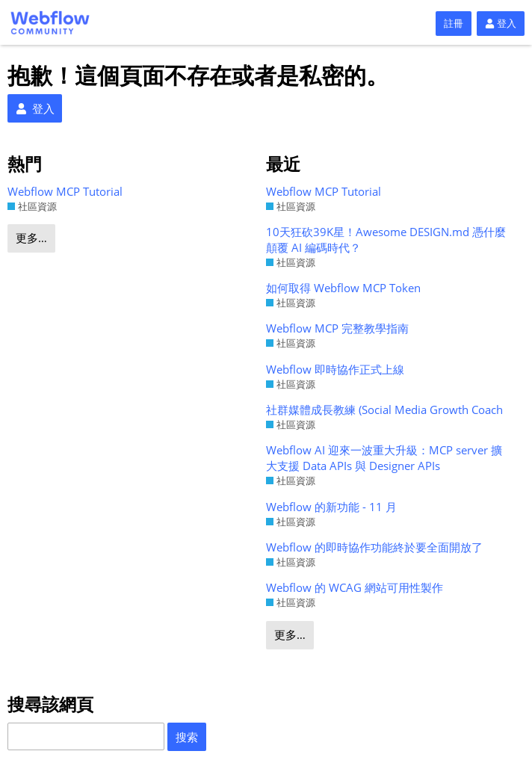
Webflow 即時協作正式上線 (335, 369)
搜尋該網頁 (50, 704)
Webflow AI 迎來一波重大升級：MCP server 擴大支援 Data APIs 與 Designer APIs (384, 458)
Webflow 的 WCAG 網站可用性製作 (355, 587)
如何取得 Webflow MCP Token (343, 288)
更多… (31, 238)
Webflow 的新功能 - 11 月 (331, 507)
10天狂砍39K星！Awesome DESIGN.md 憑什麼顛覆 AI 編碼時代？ (386, 240)
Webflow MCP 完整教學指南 (337, 328)
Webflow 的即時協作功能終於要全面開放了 (374, 547)
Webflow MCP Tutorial (65, 191)
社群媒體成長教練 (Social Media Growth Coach (384, 410)
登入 (501, 23)
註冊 (454, 23)
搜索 (187, 737)
